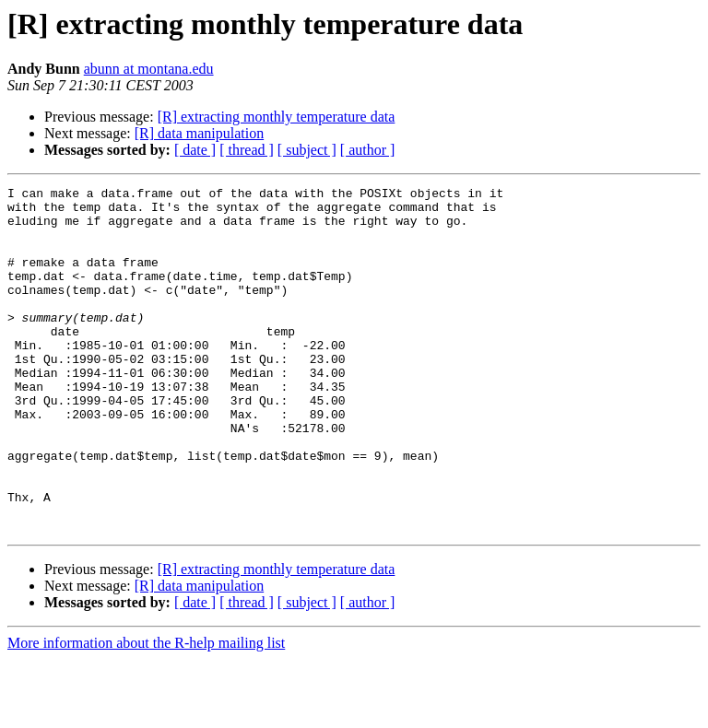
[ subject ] (307, 150)
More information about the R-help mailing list (146, 712)
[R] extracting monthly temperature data (277, 117)
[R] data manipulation (199, 133)
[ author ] (368, 150)
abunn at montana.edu (149, 69)
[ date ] (195, 150)
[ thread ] (247, 150)
